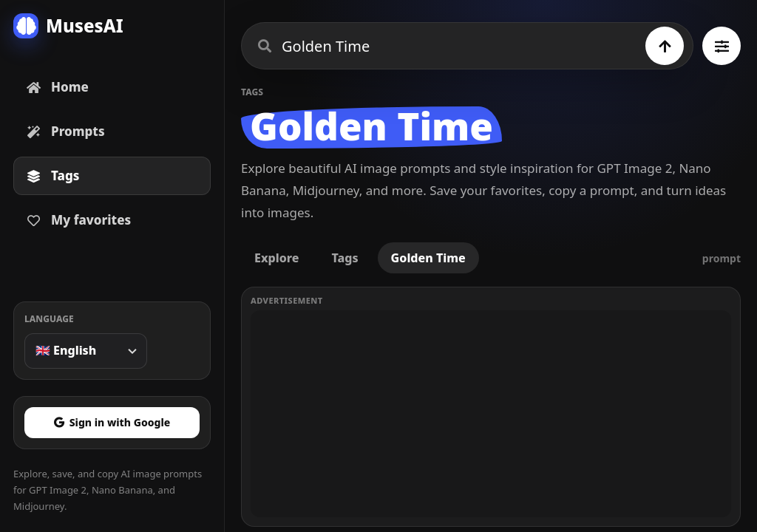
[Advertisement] (491, 414)
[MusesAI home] (112, 26)
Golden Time (428, 258)
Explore (276, 258)
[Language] (86, 351)
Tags (344, 258)
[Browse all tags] (722, 46)
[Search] (665, 46)
